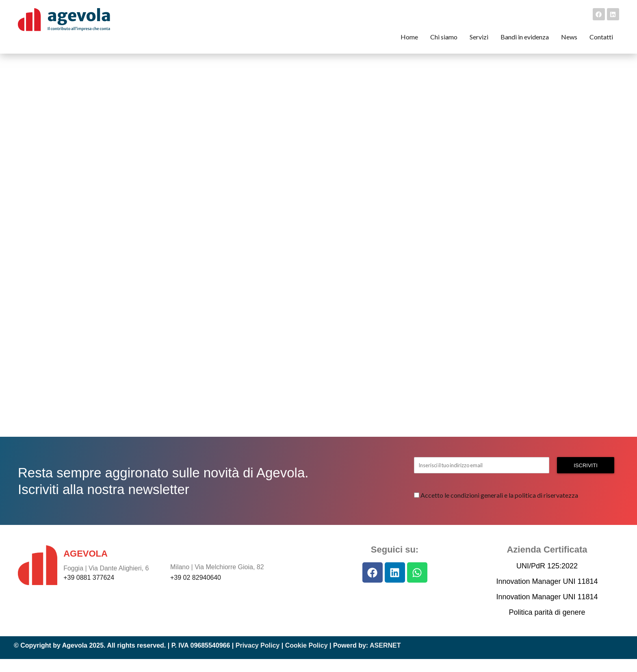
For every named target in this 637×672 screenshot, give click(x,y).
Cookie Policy (307, 658)
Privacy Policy (258, 658)
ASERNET (385, 658)
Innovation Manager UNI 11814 (547, 594)
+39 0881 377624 (89, 590)
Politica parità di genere (547, 625)
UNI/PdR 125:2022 (547, 579)
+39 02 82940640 (196, 591)
